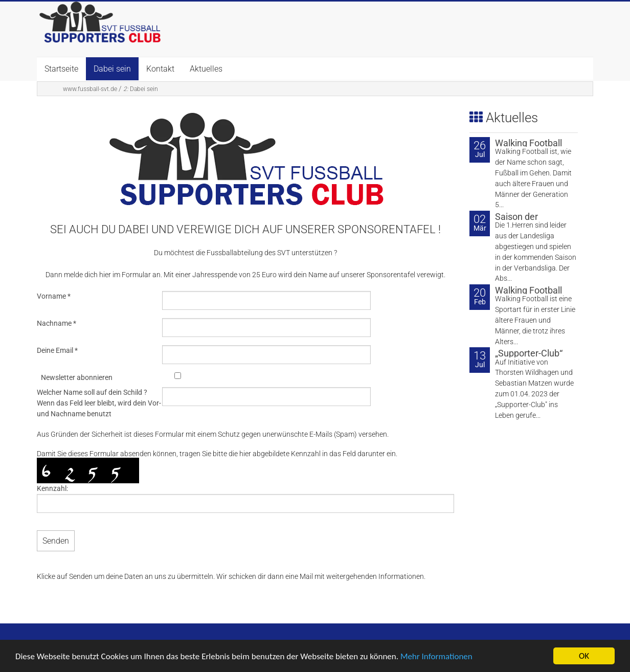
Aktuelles (206, 69)
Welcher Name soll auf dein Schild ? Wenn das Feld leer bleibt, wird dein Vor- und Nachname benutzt (99, 403)
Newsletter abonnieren (77, 377)
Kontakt (160, 69)
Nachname (57, 323)
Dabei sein (112, 69)
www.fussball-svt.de (90, 89)
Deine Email (57, 350)
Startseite (61, 69)
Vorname (54, 296)
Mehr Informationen (436, 657)
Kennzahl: (52, 488)
